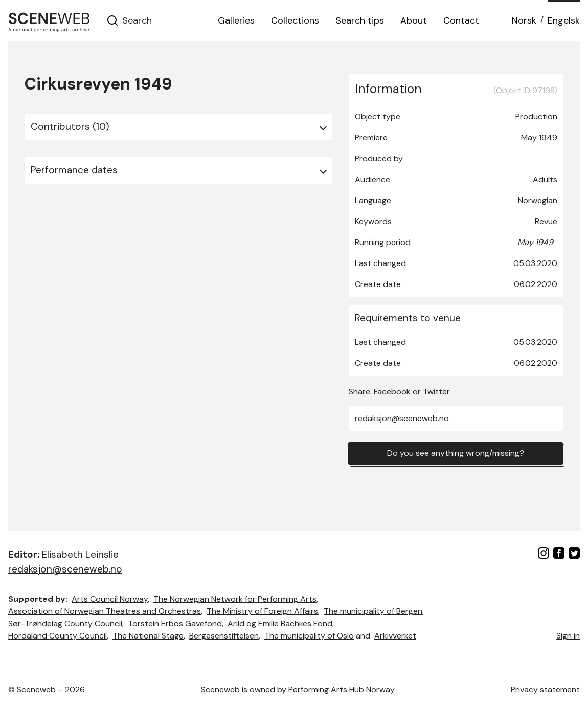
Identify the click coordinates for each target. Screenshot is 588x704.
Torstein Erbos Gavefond (175, 623)
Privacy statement (545, 689)
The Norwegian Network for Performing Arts (235, 599)
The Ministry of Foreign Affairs (262, 611)
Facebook (392, 392)
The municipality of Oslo (309, 636)
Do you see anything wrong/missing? (456, 453)
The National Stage (148, 636)
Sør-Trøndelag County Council (65, 623)
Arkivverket (395, 636)
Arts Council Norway (110, 599)
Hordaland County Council (58, 636)
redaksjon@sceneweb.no (402, 418)
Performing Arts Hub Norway (342, 689)
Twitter (436, 392)
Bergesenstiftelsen (224, 636)
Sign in (568, 636)
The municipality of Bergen (373, 611)
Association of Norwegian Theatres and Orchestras (105, 611)
